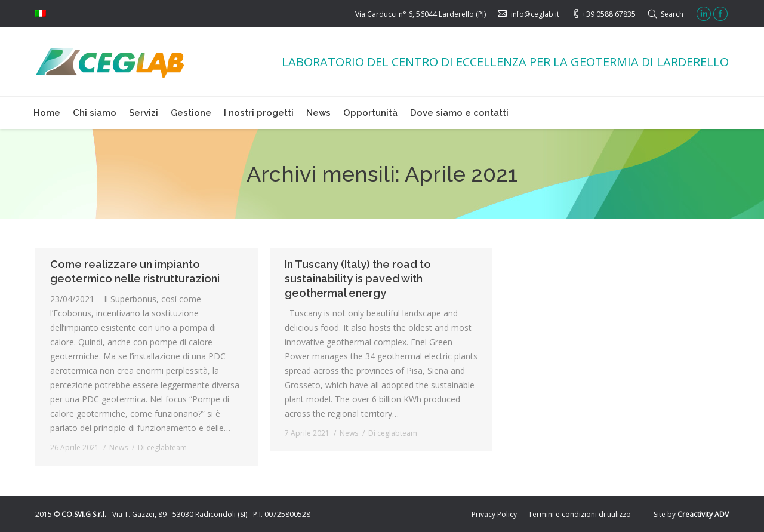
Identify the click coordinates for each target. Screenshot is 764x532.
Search (672, 14)
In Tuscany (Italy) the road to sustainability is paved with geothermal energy (358, 279)
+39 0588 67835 (609, 14)
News (118, 448)
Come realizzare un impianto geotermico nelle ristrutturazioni (135, 271)
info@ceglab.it (535, 14)
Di (162, 448)
